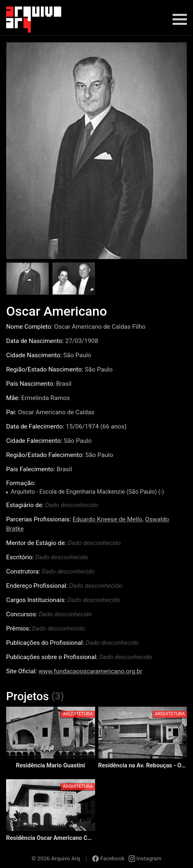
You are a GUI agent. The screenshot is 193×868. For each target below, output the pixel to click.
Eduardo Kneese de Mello (108, 519)
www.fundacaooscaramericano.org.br (90, 671)
